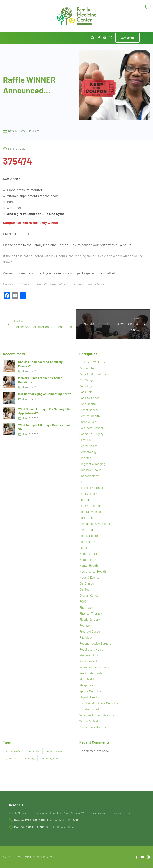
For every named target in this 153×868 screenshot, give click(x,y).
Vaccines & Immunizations (97, 715)
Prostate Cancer (90, 631)
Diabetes (85, 458)
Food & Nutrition (91, 506)
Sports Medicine (90, 691)
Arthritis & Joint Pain (94, 374)
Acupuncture (88, 368)
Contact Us (127, 38)
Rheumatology (89, 655)
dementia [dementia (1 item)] (34, 751)
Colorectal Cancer (91, 428)
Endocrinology (89, 476)
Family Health (89, 494)
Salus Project (88, 661)
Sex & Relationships (93, 673)
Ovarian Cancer (90, 595)
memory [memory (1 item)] (30, 758)
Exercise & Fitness (92, 488)
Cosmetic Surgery (91, 434)
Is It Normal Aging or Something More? (44, 394)
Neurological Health (93, 571)
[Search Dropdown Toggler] (93, 38)
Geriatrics (86, 518)
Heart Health (88, 530)
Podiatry (85, 625)
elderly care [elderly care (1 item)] (54, 751)
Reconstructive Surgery (95, 643)
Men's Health (88, 560)
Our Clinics (33, 131)
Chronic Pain (88, 422)
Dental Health (89, 446)
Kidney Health (89, 536)
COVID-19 (86, 440)
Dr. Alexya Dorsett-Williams (36, 284)
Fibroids (85, 500)
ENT (82, 482)
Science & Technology (94, 667)
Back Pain (86, 392)
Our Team (86, 589)
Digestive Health (90, 470)
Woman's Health (90, 721)
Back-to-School (90, 398)
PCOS (83, 601)
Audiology (86, 386)
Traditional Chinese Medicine (99, 703)
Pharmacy (86, 607)
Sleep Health (88, 685)
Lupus (84, 548)
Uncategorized (89, 709)
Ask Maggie (87, 380)
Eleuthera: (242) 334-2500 (62, 820)
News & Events (17, 131)
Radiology (86, 637)
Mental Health (89, 565)
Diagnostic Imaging (92, 464)
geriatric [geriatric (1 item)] (11, 758)
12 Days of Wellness (92, 362)
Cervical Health (90, 416)
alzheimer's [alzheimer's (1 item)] (13, 751)
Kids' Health (87, 542)
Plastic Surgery (90, 619)
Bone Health (88, 404)
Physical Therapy (91, 613)
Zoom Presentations (93, 727)
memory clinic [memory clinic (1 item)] (51, 758)
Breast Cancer (89, 410)
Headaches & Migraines (95, 524)
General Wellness (91, 512)
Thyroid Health (89, 697)
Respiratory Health (92, 649)
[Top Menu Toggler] (147, 38)
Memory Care (88, 554)
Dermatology (88, 452)
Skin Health (87, 679)
